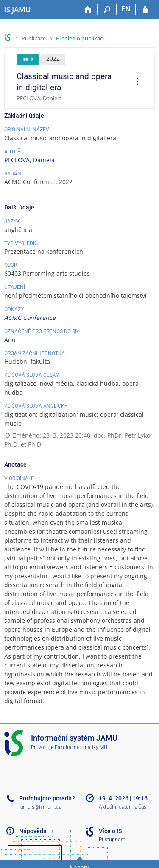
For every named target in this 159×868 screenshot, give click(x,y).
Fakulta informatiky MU (81, 747)
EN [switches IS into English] (126, 9)
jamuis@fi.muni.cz (40, 807)
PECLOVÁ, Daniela (29, 160)
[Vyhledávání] (107, 10)
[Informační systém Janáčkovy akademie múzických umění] (18, 10)
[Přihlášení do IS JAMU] (145, 10)
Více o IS (110, 831)
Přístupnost (112, 840)
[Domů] (88, 10)
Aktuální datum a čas (123, 807)
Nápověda (33, 831)
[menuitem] (134, 82)
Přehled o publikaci (80, 38)
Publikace (34, 38)
